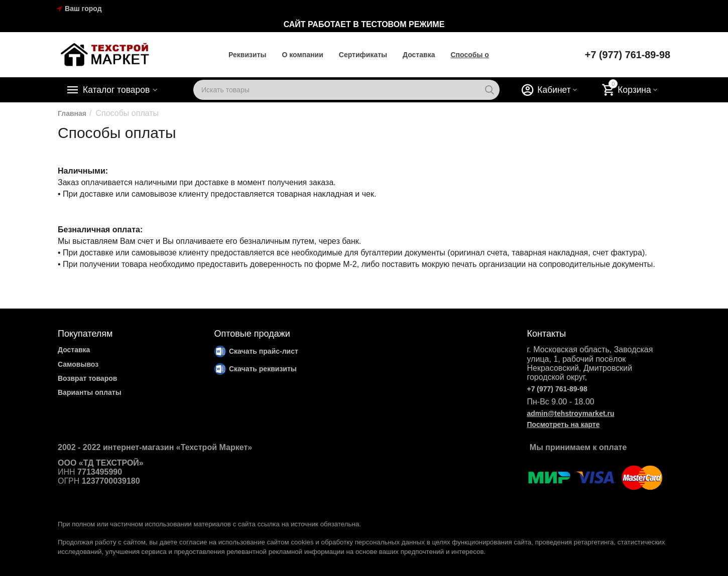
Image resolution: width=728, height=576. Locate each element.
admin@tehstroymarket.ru (570, 413)
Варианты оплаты (90, 392)
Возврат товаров (87, 378)
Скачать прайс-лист (264, 351)
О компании (302, 55)
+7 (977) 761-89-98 (627, 55)
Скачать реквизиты (263, 369)
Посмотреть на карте (563, 424)
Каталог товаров (117, 90)
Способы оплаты (480, 55)
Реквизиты (247, 55)
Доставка (418, 55)
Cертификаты (362, 55)
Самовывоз (78, 364)
